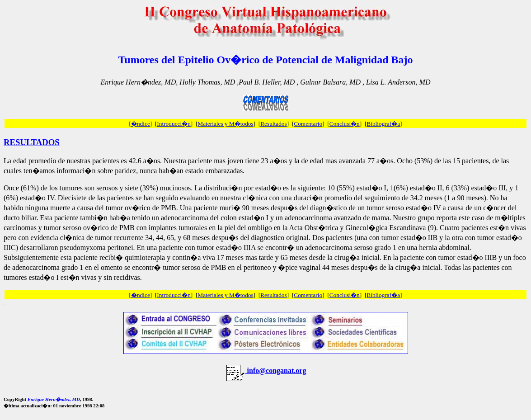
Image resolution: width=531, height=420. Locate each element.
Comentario (308, 124)
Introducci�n (174, 124)
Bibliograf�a (383, 124)
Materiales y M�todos (225, 124)
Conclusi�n (345, 124)
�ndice (141, 124)
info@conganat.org (277, 370)
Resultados (274, 124)
